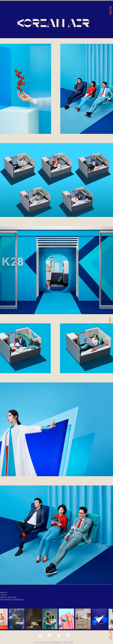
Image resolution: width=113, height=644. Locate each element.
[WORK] (110, 10)
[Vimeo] (49, 635)
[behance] (59, 635)
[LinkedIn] (68, 635)
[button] (110, 322)
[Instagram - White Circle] (40, 635)
